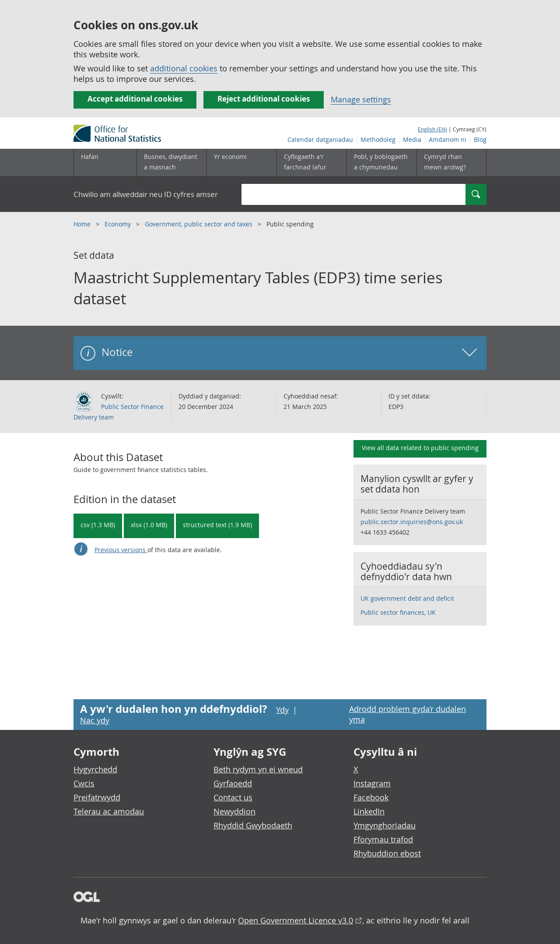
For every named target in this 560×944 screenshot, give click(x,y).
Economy (119, 224)
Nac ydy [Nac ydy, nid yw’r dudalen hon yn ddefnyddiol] (95, 720)
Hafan (90, 157)
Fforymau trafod (383, 839)
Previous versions (121, 550)
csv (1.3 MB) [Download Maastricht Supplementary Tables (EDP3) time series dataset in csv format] (98, 525)
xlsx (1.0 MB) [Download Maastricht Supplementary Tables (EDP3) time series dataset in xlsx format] (149, 525)
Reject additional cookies (264, 99)
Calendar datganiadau (320, 139)
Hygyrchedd (95, 769)
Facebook (371, 797)
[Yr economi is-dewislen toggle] (241, 163)
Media (412, 139)
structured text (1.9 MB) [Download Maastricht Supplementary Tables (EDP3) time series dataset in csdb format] (217, 525)
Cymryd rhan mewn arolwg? (445, 162)
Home (83, 224)
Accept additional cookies (135, 99)
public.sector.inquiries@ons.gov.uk (412, 522)
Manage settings (361, 99)
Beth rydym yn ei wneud (258, 769)
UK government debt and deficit (407, 598)
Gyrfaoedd (233, 783)
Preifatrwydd (97, 797)
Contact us (233, 797)
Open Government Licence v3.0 (296, 920)
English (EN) (432, 129)
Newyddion (234, 811)
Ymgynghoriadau (385, 825)
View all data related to (420, 448)
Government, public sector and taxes (199, 224)
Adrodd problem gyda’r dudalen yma (408, 714)
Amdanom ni (448, 139)
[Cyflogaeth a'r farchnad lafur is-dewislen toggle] (311, 163)
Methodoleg (378, 139)
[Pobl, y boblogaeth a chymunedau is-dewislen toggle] (381, 163)
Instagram (372, 783)
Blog (480, 139)
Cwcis (84, 783)
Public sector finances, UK (398, 612)
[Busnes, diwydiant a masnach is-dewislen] (171, 163)
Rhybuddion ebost (387, 853)
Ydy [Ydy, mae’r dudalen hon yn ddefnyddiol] (282, 710)
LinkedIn (369, 811)
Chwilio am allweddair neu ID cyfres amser (146, 194)
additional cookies (184, 68)
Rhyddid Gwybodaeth (253, 825)
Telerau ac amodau (109, 811)
